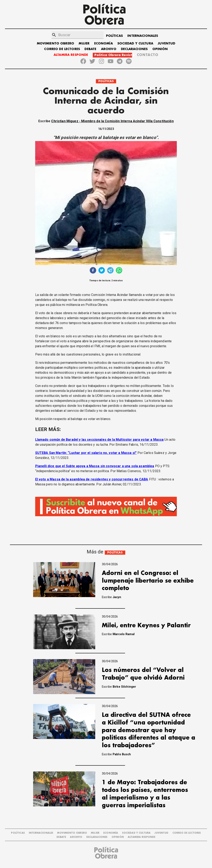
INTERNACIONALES (143, 36)
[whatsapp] (119, 271)
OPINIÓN (160, 49)
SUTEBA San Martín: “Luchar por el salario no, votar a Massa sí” (86, 453)
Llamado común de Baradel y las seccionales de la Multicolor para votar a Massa (99, 440)
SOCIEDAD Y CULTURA (135, 44)
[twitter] (102, 271)
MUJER (84, 44)
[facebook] (93, 271)
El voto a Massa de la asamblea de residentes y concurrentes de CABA (92, 479)
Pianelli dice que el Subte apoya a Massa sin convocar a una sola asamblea (95, 466)
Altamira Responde (142, 837)
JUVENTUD (166, 44)
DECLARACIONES (134, 49)
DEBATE (90, 49)
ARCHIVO (109, 49)
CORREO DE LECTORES (62, 49)
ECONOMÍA (104, 44)
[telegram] (110, 271)
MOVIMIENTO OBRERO (56, 44)
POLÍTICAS (114, 36)
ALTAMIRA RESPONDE (71, 55)
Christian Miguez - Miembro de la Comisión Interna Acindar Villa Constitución (112, 121)
